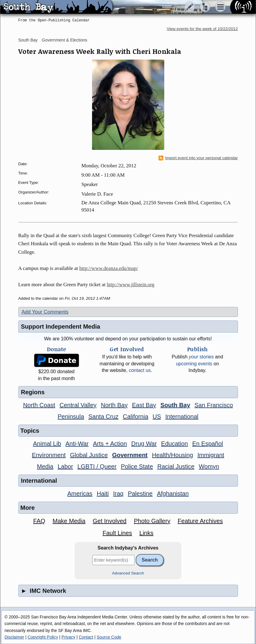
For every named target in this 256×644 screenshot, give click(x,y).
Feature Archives (200, 521)
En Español (208, 444)
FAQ (39, 521)
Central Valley (78, 405)
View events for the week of (202, 29)
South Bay (28, 40)
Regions (33, 392)
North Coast (39, 405)
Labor (65, 466)
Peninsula (71, 416)
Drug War (144, 444)
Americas (80, 494)
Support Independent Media (61, 327)
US (157, 416)
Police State (137, 466)
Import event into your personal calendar (198, 158)
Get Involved (109, 521)
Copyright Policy (43, 637)
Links (146, 533)
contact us (140, 370)
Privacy (68, 637)
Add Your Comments (45, 312)
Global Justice (89, 455)
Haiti (103, 494)
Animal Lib (47, 444)
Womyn (209, 466)
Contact (86, 637)
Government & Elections (65, 40)
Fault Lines (117, 533)
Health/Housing (173, 455)
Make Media (69, 521)
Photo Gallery (152, 521)
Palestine (140, 494)
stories (201, 357)
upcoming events (194, 364)
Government (130, 455)
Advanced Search (128, 573)
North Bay (114, 405)
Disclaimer (14, 637)
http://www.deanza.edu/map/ (109, 268)
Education (175, 444)
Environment (49, 455)
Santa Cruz (103, 416)
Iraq (118, 494)
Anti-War (77, 444)
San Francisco (214, 405)
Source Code (109, 637)
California (135, 416)
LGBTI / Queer (97, 466)
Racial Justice (176, 466)
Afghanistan (173, 494)
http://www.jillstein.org (131, 285)
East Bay (144, 405)
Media (45, 466)
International (182, 416)
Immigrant (211, 455)
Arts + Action (110, 444)
